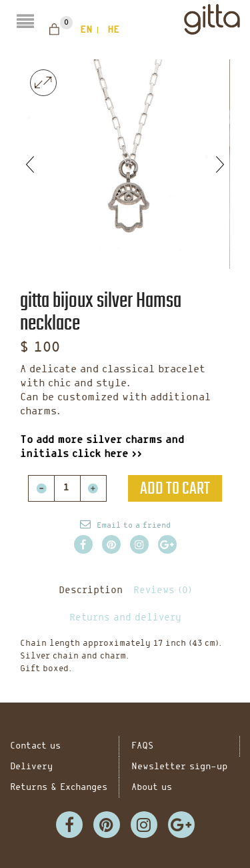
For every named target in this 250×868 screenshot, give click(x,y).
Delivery (31, 767)
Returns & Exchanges (59, 788)
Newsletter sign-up (179, 767)
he (113, 30)
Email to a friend (134, 525)
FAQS (142, 746)
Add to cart (175, 488)
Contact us (35, 746)
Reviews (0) (163, 591)
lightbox (43, 83)
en (86, 30)
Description (91, 591)
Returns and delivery (125, 618)
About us (152, 788)
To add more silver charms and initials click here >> (102, 447)
